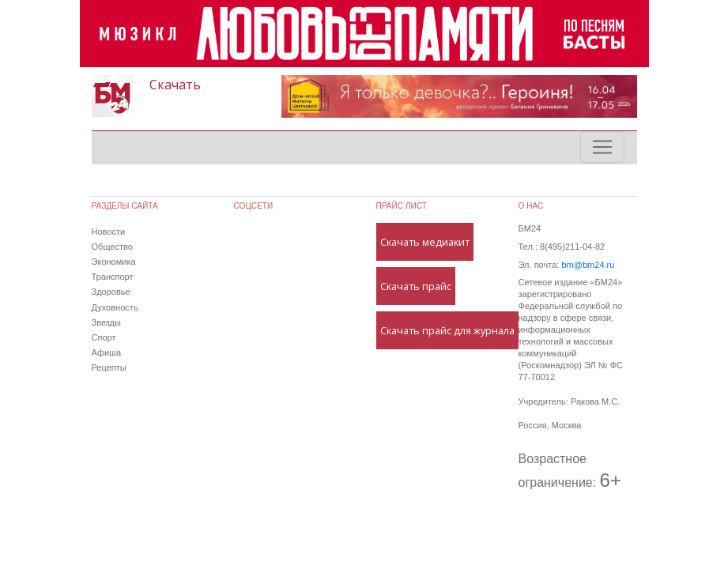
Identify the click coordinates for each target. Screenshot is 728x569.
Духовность (115, 307)
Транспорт (113, 277)
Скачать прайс (416, 286)
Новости (109, 232)
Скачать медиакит (425, 242)
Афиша (107, 352)
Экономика (114, 262)
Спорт (104, 337)
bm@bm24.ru (588, 265)
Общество (112, 247)
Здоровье (111, 292)
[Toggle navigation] (602, 147)
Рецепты (109, 367)
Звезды (106, 322)
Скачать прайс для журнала (447, 330)
